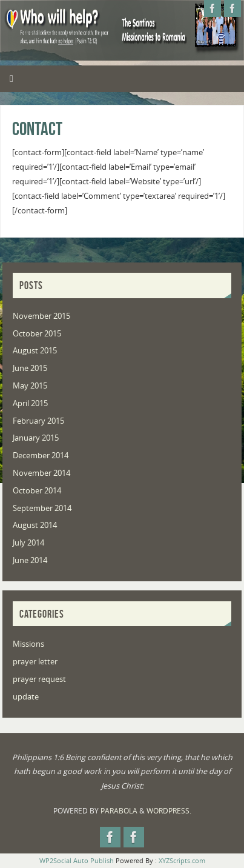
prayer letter (35, 662)
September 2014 (42, 508)
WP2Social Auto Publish (77, 860)
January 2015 (36, 438)
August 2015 (35, 351)
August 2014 (35, 525)
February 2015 (38, 421)
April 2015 (30, 403)
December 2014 (41, 456)
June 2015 (30, 368)
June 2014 (30, 560)
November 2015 (41, 316)
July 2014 (28, 543)
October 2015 (37, 334)
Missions (28, 644)
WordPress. (169, 811)
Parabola (119, 811)
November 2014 (41, 473)
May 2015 (30, 386)
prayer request (39, 679)
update (26, 697)
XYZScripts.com (182, 860)
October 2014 (37, 491)
